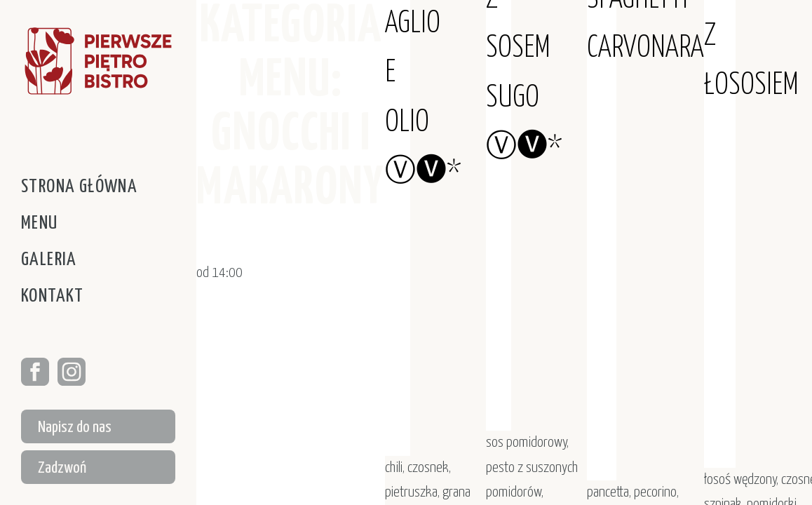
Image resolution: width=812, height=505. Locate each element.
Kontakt (53, 296)
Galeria (49, 260)
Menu (40, 223)
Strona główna (79, 187)
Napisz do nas (75, 427)
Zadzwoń (62, 468)
